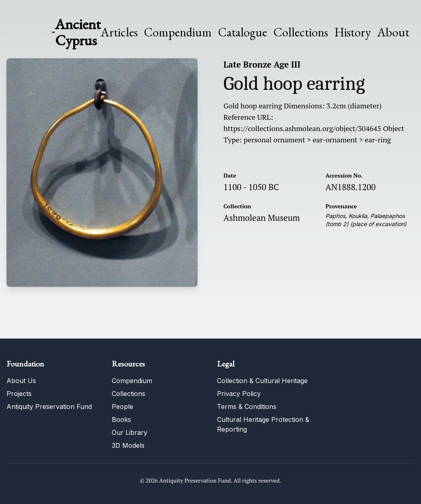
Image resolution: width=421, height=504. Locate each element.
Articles (119, 32)
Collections (301, 32)
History (353, 32)
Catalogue (243, 32)
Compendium (178, 32)
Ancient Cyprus (78, 32)
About (393, 32)
